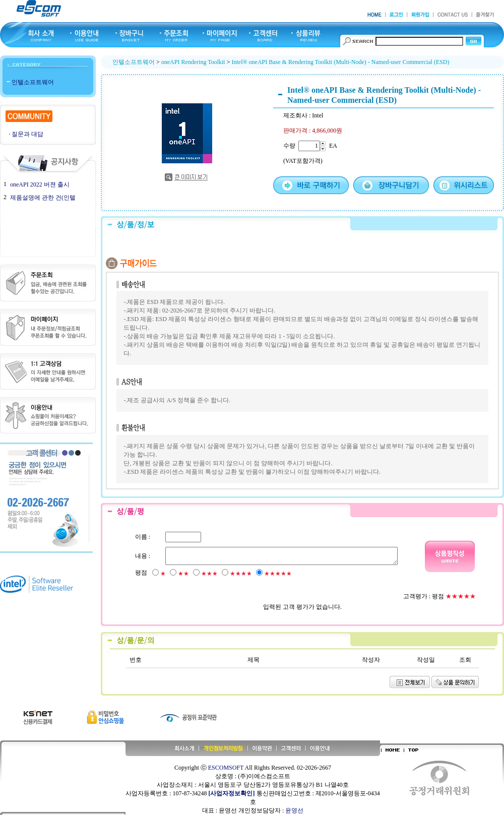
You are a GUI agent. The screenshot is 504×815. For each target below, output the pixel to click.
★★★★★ (277, 574)
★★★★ (240, 574)
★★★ (209, 574)
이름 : (142, 537)
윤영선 (294, 810)
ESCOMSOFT (226, 768)
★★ (183, 574)
